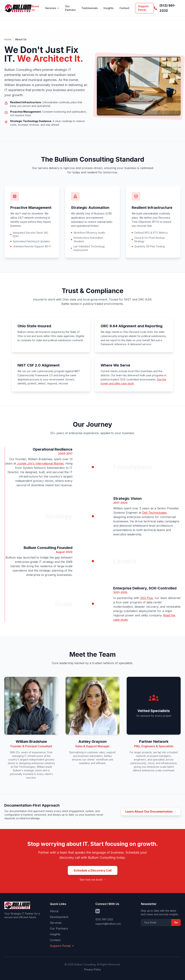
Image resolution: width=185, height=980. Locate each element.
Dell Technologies (154, 513)
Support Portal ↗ (62, 946)
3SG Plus (147, 598)
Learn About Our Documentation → (151, 811)
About (54, 911)
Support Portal (143, 8)
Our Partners (70, 8)
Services (52, 8)
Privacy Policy (93, 969)
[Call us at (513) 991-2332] (167, 8)
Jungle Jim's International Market (40, 463)
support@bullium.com (108, 924)
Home (8, 39)
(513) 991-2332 (104, 919)
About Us (35, 8)
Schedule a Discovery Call (93, 870)
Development (59, 917)
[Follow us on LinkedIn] (98, 911)
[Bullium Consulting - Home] (18, 8)
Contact (124, 8)
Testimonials (90, 8)
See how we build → (93, 880)
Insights (109, 8)
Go (176, 922)
